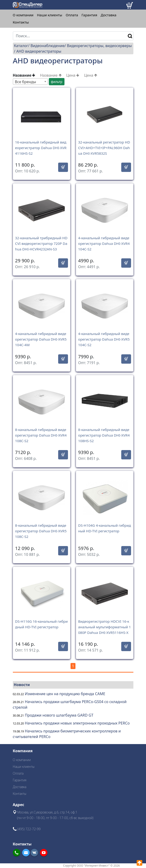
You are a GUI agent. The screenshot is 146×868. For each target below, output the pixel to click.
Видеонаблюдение (47, 46)
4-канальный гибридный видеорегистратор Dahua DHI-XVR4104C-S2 (104, 243)
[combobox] (30, 82)
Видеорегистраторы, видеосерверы (99, 46)
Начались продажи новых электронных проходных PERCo (77, 723)
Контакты (21, 22)
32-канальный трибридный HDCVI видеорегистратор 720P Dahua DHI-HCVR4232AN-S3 (41, 243)
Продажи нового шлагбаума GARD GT (59, 715)
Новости (22, 685)
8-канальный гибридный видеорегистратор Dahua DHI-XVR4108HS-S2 (104, 435)
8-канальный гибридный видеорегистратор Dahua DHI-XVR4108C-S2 (41, 435)
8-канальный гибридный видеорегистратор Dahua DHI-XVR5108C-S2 (41, 531)
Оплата (72, 15)
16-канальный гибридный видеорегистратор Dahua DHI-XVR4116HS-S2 (41, 148)
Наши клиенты (50, 15)
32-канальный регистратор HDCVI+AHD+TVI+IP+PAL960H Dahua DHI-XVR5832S (104, 148)
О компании (23, 15)
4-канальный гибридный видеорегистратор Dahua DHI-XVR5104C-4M (41, 339)
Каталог (21, 46)
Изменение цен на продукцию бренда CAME (65, 694)
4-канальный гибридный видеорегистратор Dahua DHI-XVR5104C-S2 (104, 339)
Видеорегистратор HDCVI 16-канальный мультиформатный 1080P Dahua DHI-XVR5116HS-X (105, 627)
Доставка (109, 15)
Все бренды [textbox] (26, 82)
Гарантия (89, 15)
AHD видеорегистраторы (39, 51)
